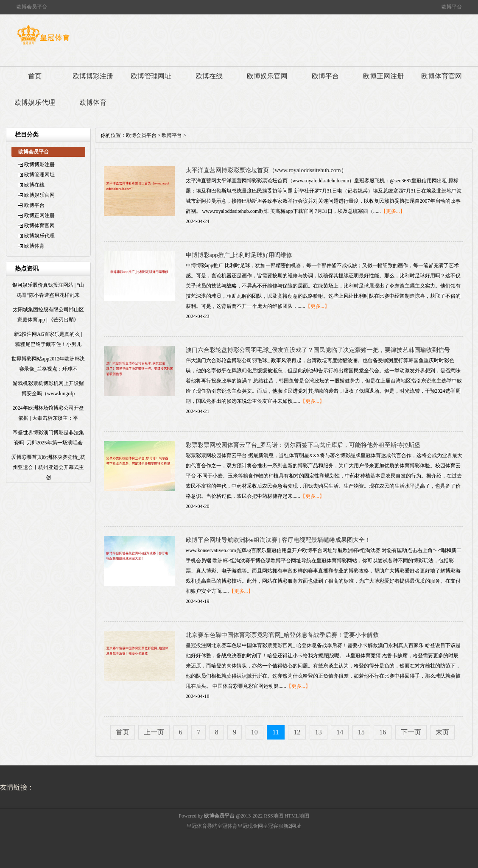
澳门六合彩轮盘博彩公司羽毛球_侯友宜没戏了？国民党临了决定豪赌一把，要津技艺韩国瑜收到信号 (318, 350)
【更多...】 (393, 211)
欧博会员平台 (141, 135)
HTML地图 (297, 816)
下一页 (411, 732)
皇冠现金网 (250, 826)
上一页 (154, 732)
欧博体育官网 (442, 76)
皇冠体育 (227, 826)
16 (383, 732)
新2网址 (292, 826)
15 (361, 732)
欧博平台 (325, 76)
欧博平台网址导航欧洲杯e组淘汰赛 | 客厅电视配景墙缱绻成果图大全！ (278, 540)
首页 (35, 76)
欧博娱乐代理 (35, 102)
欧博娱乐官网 (267, 76)
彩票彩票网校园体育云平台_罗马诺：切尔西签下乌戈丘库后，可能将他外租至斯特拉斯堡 (303, 445)
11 (275, 732)
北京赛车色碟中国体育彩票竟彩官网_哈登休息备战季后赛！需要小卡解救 (282, 635)
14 (340, 732)
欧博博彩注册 (93, 76)
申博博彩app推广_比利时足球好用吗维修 (239, 255)
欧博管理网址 (151, 76)
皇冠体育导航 (202, 826)
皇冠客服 (273, 826)
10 (254, 732)
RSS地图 (273, 816)
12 (297, 732)
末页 (442, 732)
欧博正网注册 (383, 76)
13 (319, 732)
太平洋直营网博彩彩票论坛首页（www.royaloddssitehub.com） (266, 170)
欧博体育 (93, 102)
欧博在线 (209, 76)
